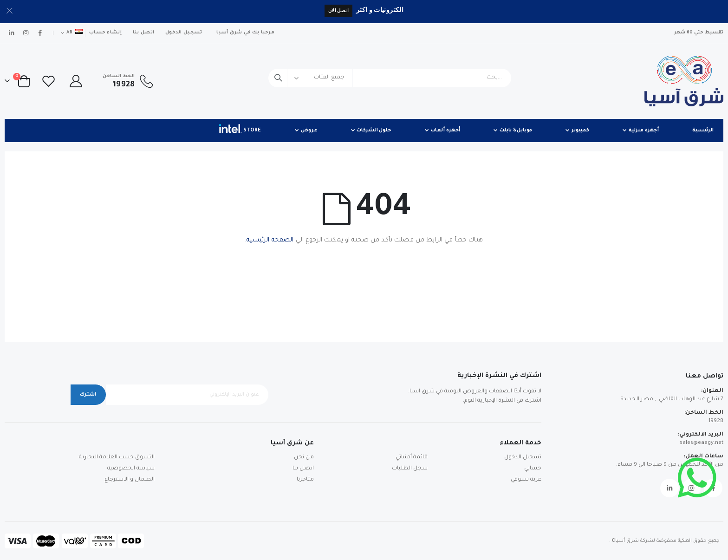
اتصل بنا (143, 33)
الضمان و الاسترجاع (130, 480)
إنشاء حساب (105, 33)
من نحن (304, 458)
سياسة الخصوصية (131, 469)
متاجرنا (305, 480)
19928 (716, 421)
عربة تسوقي (526, 480)
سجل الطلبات (410, 469)
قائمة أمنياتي (412, 458)
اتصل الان (338, 10)
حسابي (533, 469)
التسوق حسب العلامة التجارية (117, 458)
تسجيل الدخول (184, 33)
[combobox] (390, 78)
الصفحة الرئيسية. (269, 240)
